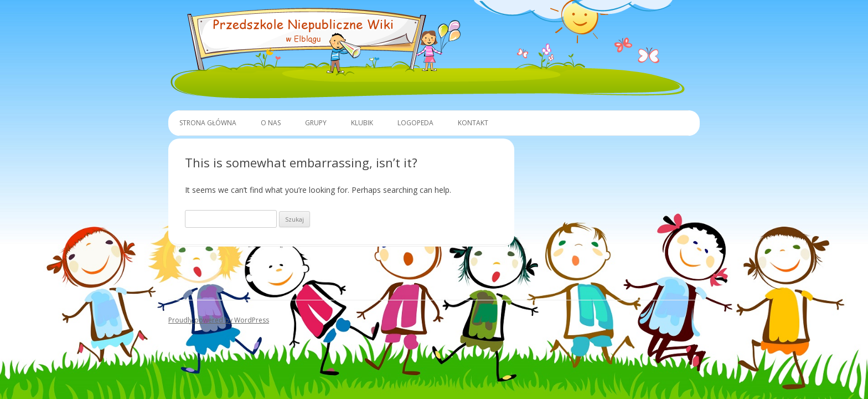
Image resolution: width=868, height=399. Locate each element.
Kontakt (473, 123)
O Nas (271, 123)
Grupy (316, 123)
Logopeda (415, 123)
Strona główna (208, 123)
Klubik (362, 123)
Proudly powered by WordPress (219, 320)
